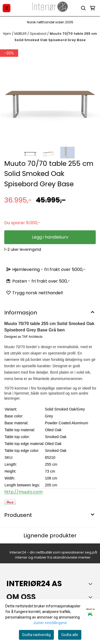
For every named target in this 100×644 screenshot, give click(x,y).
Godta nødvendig (36, 635)
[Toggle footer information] (91, 584)
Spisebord (39, 34)
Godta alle (70, 635)
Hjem (7, 34)
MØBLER (21, 34)
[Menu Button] (7, 8)
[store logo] (50, 8)
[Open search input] (83, 8)
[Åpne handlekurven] (93, 8)
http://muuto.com (23, 492)
